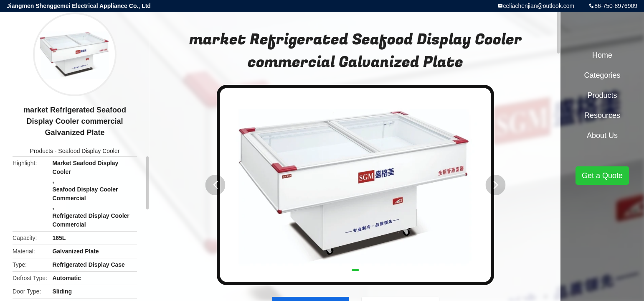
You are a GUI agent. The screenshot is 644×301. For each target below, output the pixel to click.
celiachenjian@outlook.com (539, 6)
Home (602, 55)
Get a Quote (602, 176)
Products (42, 151)
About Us (602, 135)
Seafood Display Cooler (89, 151)
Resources (602, 115)
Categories (602, 75)
